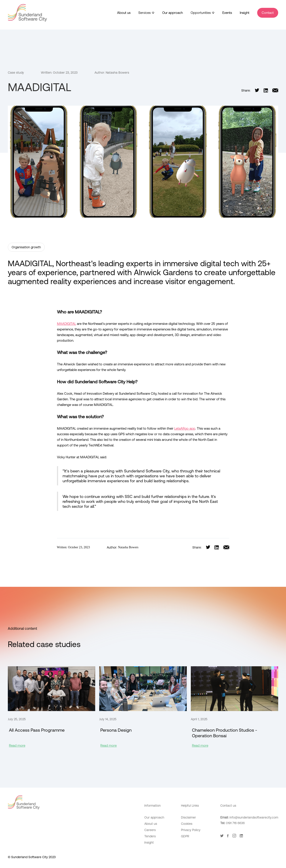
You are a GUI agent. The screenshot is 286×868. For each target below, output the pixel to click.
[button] (146, 13)
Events (227, 13)
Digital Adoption (192, 844)
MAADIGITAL (66, 324)
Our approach (172, 13)
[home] (27, 13)
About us (124, 13)
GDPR (185, 836)
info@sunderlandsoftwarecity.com (254, 817)
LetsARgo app (185, 428)
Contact (268, 13)
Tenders (150, 836)
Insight (245, 13)
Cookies (187, 824)
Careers (150, 830)
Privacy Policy (191, 830)
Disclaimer (188, 817)
